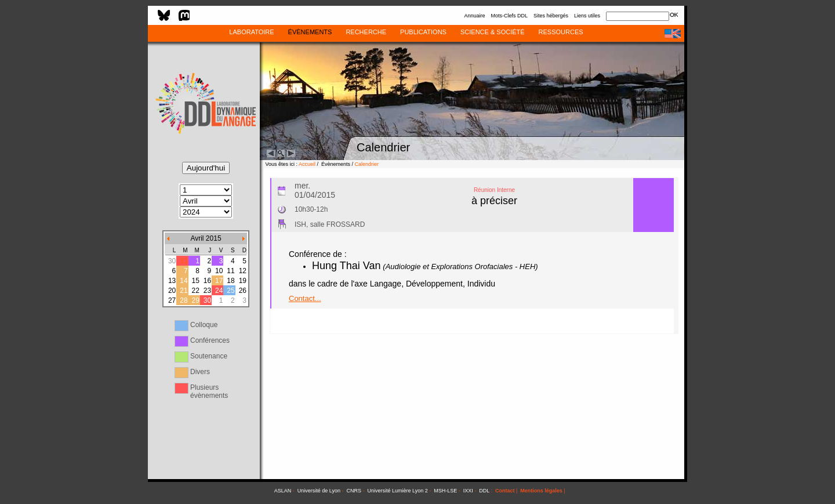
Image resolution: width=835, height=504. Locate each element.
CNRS (354, 491)
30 (207, 300)
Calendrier (367, 164)
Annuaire (474, 16)
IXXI (468, 491)
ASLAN (283, 491)
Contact (505, 491)
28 (184, 300)
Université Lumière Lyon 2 (398, 491)
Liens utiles (587, 16)
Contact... (305, 298)
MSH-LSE (445, 491)
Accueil (307, 164)
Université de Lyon (319, 491)
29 (195, 300)
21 (184, 291)
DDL (484, 491)
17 (219, 281)
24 (219, 291)
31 (184, 261)
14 (184, 281)
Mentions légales (541, 491)
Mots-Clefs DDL (509, 16)
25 (230, 291)
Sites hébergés (551, 16)
